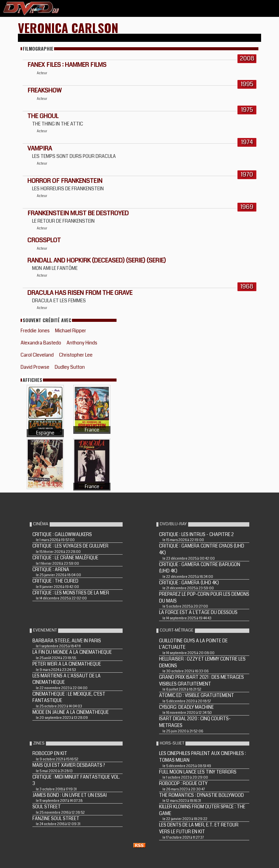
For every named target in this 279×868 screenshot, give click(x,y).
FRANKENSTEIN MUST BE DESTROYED (78, 213)
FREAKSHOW (44, 90)
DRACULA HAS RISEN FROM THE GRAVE (80, 293)
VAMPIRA (40, 148)
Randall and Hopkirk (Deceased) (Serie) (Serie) (97, 260)
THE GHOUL (43, 116)
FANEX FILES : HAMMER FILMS (67, 65)
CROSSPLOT (44, 240)
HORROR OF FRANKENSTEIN (65, 181)
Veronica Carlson (68, 27)
